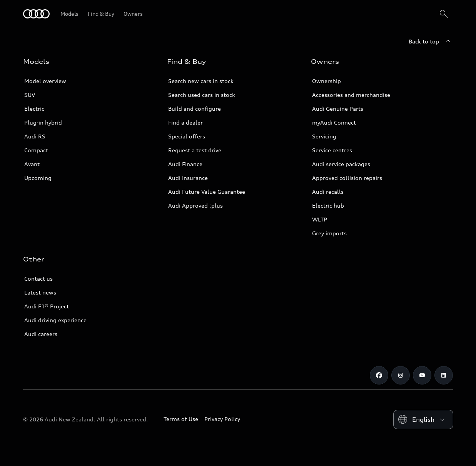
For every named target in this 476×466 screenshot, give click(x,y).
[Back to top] (431, 42)
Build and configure (195, 109)
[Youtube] (422, 375)
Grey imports (329, 233)
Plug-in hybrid (43, 122)
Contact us (38, 279)
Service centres (332, 150)
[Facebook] (379, 375)
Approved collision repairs (347, 178)
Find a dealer (185, 122)
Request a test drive (195, 150)
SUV (30, 95)
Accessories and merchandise (351, 95)
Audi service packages (341, 164)
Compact (36, 150)
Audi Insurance (188, 178)
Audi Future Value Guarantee (207, 192)
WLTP (320, 219)
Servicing (324, 136)
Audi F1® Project (47, 306)
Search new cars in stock (201, 81)
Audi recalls (328, 192)
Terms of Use (181, 419)
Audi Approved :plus (195, 206)
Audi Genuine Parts (338, 109)
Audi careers (41, 334)
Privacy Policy (222, 419)
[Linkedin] (444, 375)
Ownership (327, 81)
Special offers (187, 136)
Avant (32, 164)
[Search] (444, 14)
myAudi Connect (334, 122)
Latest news (40, 292)
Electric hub (328, 206)
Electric (34, 109)
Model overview (45, 81)
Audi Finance (185, 164)
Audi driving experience (55, 320)
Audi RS (35, 136)
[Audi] (36, 14)
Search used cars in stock (202, 95)
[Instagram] (401, 375)
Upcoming (38, 178)
